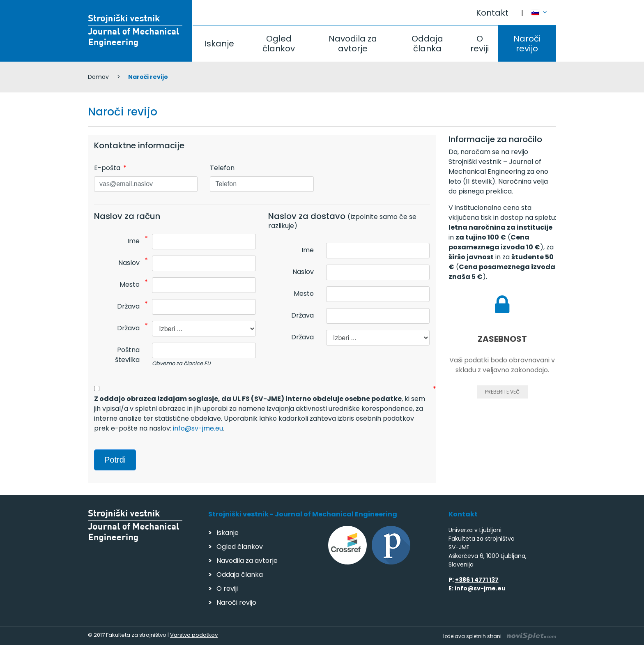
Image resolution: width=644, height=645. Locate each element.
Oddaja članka (427, 44)
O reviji (480, 44)
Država (128, 306)
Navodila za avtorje (353, 44)
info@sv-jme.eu (198, 428)
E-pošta (107, 168)
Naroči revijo (527, 44)
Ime (133, 241)
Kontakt (492, 13)
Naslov (129, 263)
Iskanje (219, 44)
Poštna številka (127, 355)
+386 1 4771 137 (477, 580)
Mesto (130, 284)
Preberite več (502, 392)
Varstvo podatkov (194, 635)
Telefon (222, 168)
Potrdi (115, 460)
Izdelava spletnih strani (500, 636)
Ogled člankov (279, 44)
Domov (98, 77)
